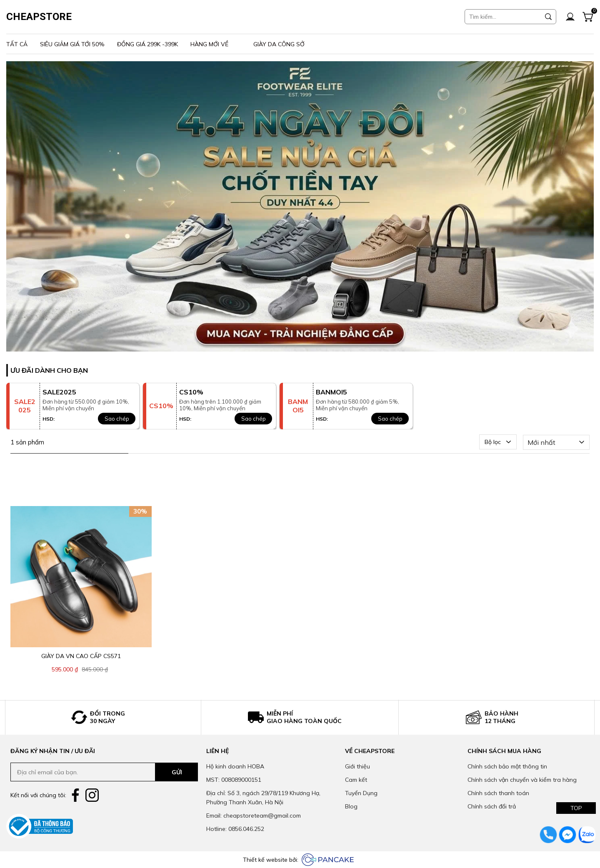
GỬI (177, 772)
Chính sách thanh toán (498, 793)
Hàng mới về (209, 44)
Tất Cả (17, 44)
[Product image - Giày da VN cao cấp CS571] (81, 577)
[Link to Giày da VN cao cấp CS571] (81, 656)
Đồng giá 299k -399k (147, 44)
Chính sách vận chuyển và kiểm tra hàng (522, 780)
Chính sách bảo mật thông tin (507, 766)
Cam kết (356, 780)
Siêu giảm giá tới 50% (72, 44)
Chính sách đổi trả (492, 806)
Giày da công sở (279, 44)
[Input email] (83, 772)
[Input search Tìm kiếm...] (503, 17)
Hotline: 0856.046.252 (235, 829)
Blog (351, 806)
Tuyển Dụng (361, 793)
